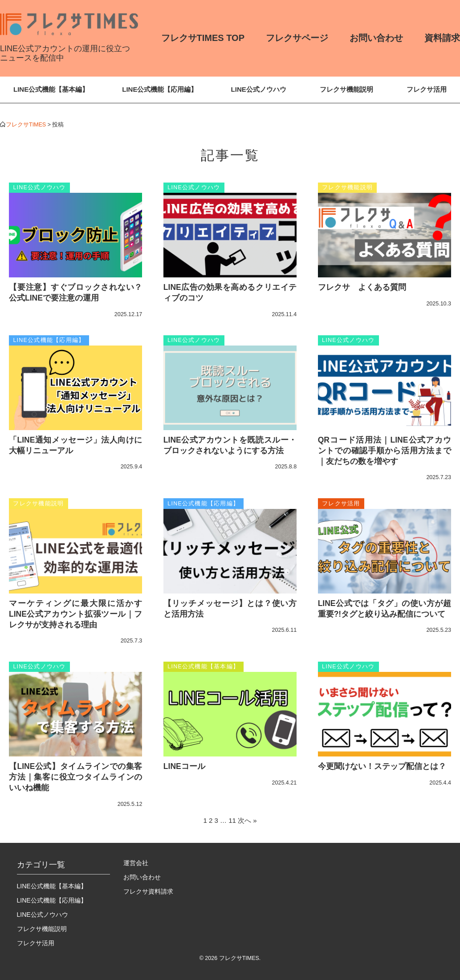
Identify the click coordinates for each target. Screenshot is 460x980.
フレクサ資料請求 (148, 891)
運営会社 (136, 863)
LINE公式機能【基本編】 (51, 89)
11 (232, 820)
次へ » (247, 820)
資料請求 (442, 38)
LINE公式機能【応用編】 (160, 89)
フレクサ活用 (427, 89)
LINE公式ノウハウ (259, 89)
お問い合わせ (376, 38)
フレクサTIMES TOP (203, 38)
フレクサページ (297, 38)
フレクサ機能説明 (346, 89)
